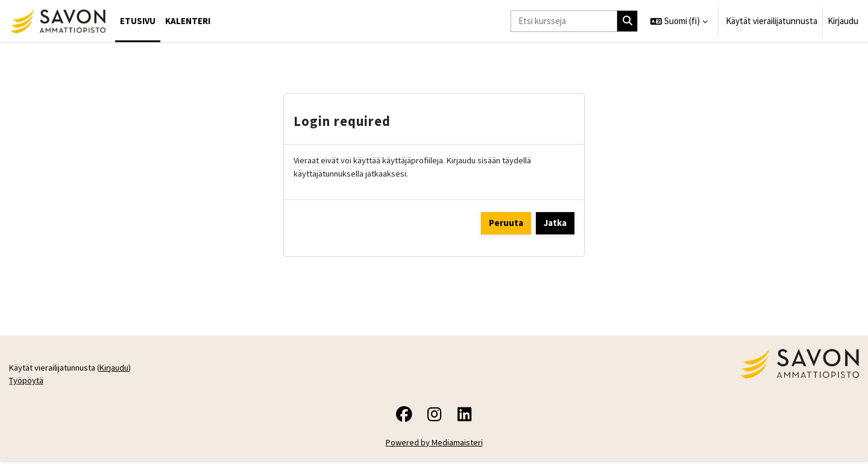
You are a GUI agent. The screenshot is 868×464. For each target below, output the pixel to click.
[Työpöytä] (58, 21)
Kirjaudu (843, 21)
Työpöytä (27, 383)
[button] (679, 21)
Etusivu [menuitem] (138, 21)
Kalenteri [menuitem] (188, 21)
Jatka (555, 224)
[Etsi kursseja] (564, 21)
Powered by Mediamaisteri (434, 445)
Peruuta (506, 224)
